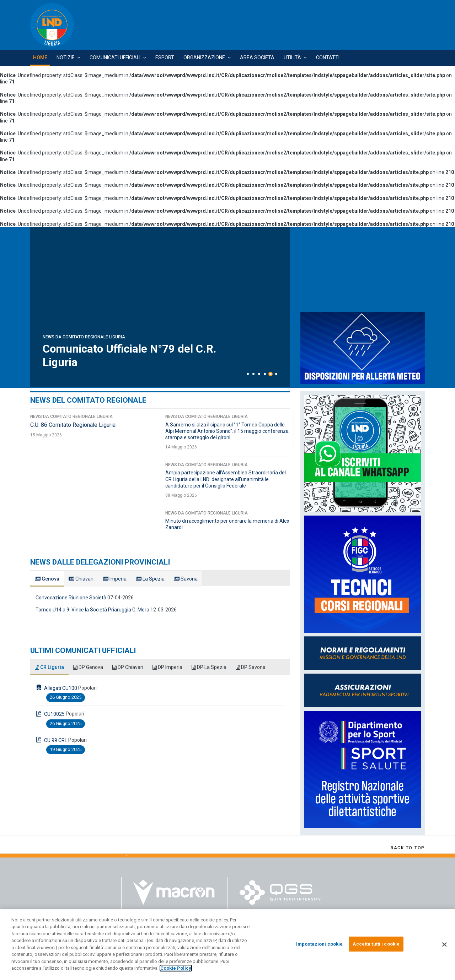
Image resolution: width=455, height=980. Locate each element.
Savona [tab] (186, 579)
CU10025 (54, 714)
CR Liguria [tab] (49, 667)
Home (40, 58)
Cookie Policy (176, 968)
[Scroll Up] (408, 848)
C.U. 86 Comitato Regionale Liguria (73, 425)
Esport (165, 58)
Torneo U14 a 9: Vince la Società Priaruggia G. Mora (92, 610)
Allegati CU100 (61, 688)
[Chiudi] (444, 944)
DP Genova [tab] (88, 667)
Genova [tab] (47, 579)
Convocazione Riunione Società (71, 598)
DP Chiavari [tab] (128, 667)
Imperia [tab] (115, 579)
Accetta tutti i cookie (376, 944)
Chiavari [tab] (81, 579)
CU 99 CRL (56, 740)
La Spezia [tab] (150, 579)
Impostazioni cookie (319, 944)
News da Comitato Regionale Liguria (84, 337)
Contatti (328, 58)
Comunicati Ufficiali (115, 58)
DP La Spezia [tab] (209, 667)
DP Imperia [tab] (167, 667)
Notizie (66, 58)
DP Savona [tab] (251, 667)
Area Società (257, 58)
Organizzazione (204, 58)
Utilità (292, 58)
